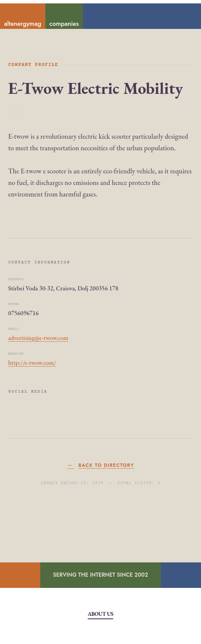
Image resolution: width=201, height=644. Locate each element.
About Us (101, 614)
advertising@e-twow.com (38, 338)
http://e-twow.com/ (32, 363)
